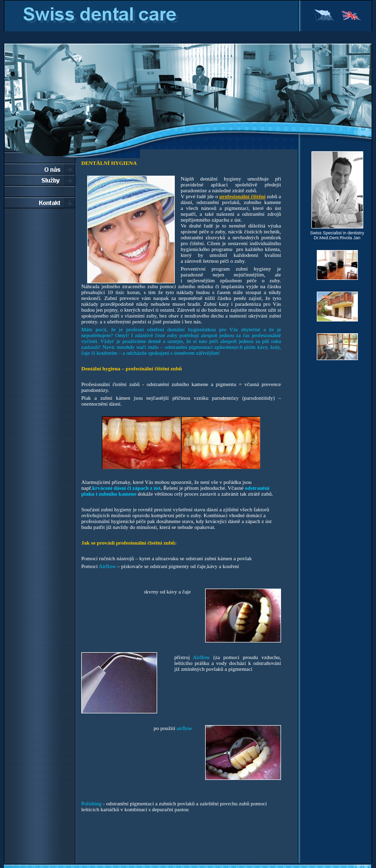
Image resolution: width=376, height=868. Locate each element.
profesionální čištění (242, 196)
